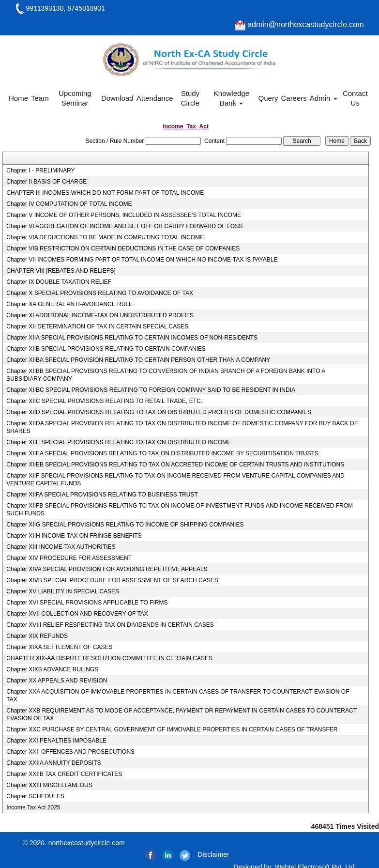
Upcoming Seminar (75, 98)
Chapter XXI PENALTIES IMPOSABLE (56, 741)
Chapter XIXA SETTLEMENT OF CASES (59, 647)
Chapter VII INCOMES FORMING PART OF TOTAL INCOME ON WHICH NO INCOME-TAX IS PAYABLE (142, 260)
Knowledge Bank (231, 98)
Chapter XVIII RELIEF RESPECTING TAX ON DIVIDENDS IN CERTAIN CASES (110, 625)
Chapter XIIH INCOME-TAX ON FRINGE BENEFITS (74, 536)
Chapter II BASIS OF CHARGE (46, 182)
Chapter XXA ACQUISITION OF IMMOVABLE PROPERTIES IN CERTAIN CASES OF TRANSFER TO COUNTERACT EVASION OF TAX (178, 696)
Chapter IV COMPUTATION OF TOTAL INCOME (69, 204)
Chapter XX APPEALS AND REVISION (57, 681)
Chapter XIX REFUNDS (37, 636)
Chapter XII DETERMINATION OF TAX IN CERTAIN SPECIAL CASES (97, 326)
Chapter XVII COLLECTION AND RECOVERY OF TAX (77, 614)
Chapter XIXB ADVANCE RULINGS (52, 669)
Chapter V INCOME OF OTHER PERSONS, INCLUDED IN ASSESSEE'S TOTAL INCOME (124, 215)
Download (117, 98)
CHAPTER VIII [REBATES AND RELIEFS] (61, 271)
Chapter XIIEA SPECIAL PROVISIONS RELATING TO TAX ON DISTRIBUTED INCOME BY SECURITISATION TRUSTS (162, 453)
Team (40, 98)
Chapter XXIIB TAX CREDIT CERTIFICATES (64, 774)
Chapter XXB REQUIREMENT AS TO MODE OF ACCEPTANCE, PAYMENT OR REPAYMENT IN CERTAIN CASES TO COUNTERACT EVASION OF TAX (181, 714)
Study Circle (190, 98)
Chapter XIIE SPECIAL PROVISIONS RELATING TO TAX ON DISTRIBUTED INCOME (119, 442)
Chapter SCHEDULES (35, 796)
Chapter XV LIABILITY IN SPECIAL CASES (63, 591)
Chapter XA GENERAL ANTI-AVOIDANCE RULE (69, 304)
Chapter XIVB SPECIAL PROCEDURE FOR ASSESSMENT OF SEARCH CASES (112, 580)
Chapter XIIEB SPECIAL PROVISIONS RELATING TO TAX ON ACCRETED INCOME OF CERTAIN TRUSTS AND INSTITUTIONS (175, 465)
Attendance (155, 98)
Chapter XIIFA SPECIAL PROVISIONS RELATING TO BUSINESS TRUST (102, 495)
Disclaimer (213, 854)
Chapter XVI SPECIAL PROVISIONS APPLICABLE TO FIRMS (87, 603)
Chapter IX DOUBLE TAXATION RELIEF (59, 282)
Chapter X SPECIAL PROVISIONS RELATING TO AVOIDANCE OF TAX (100, 293)
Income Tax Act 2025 (33, 807)
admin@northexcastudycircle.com (299, 24)
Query (268, 98)
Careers (294, 98)
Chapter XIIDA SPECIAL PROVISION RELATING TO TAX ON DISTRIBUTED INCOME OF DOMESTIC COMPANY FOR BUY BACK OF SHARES (182, 427)
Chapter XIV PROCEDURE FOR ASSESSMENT (69, 558)
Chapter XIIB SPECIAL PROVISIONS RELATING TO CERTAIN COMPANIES (106, 349)
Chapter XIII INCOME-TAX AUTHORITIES (61, 547)
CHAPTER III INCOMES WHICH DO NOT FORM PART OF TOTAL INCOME (105, 193)
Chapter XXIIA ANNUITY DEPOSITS (53, 763)
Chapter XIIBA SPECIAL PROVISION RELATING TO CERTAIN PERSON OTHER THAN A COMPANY (138, 360)
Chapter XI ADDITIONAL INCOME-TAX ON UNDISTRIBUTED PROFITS (100, 315)
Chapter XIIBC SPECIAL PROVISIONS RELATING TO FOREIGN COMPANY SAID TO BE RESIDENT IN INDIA (151, 390)
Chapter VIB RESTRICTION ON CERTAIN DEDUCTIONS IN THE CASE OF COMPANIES (123, 248)
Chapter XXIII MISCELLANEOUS (49, 785)
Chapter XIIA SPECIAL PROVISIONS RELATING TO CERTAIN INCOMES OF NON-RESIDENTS (132, 338)
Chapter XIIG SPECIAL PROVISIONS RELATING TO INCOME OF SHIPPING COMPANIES (125, 525)
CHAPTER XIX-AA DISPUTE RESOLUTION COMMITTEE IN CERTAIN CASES (109, 658)
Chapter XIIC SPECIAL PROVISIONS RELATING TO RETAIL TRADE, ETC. (104, 401)
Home (18, 98)
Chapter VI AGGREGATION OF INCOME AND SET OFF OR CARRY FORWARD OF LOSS (124, 226)
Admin (324, 98)
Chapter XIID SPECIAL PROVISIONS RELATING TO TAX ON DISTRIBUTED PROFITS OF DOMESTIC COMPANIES (159, 412)
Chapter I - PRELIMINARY (40, 170)
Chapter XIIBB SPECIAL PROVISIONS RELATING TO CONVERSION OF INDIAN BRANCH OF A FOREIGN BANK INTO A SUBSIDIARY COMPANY (166, 375)
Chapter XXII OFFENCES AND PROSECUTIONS (70, 752)
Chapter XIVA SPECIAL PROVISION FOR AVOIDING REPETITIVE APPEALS (107, 569)
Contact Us (355, 98)
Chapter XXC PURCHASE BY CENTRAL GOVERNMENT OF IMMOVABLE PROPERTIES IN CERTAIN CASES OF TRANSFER (172, 729)
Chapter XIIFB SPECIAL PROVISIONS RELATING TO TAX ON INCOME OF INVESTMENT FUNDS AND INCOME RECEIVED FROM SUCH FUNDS (180, 510)
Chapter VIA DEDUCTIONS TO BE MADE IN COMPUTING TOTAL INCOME (105, 237)
